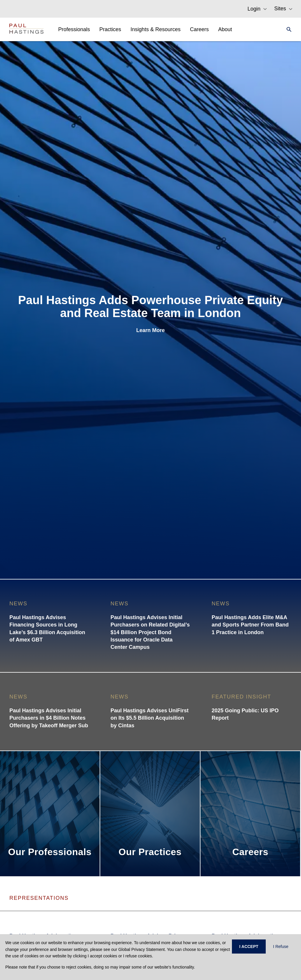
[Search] (287, 29)
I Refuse (281, 947)
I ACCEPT (249, 947)
